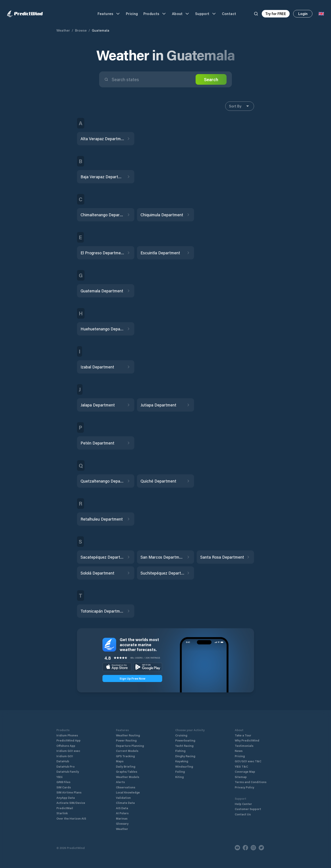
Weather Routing (128, 735)
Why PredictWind (247, 740)
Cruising (181, 735)
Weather (63, 30)
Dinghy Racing (185, 756)
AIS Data (122, 808)
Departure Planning (130, 746)
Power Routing (126, 740)
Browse (81, 30)
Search (211, 79)
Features (109, 14)
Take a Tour (243, 735)
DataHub (63, 761)
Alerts (120, 782)
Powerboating (185, 740)
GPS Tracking (125, 756)
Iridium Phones (67, 735)
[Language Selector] (321, 14)
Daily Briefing (126, 766)
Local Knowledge (128, 792)
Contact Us (243, 814)
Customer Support (248, 809)
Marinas (122, 818)
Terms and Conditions (251, 782)
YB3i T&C (241, 766)
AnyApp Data (66, 798)
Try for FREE (276, 14)
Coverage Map (245, 771)
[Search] (256, 14)
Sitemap (241, 777)
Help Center (243, 804)
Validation (123, 798)
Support (206, 14)
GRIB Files (63, 782)
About (181, 14)
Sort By (240, 106)
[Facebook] (245, 848)
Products (155, 14)
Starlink (62, 813)
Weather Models (128, 777)
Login (303, 14)
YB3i (60, 777)
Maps (120, 761)
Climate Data (125, 803)
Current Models (127, 751)
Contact (229, 14)
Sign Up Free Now (132, 678)
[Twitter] (261, 848)
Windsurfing (184, 766)
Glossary (122, 823)
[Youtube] (237, 848)
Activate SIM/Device (71, 803)
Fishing (180, 751)
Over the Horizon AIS (71, 818)
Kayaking (182, 761)
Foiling (180, 771)
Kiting (179, 777)
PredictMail (65, 808)
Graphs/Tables (127, 771)
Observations (126, 787)
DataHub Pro (65, 766)
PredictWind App (68, 740)
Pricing (132, 14)
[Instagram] (253, 848)
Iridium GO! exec (68, 751)
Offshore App (66, 746)
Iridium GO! (65, 756)
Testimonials (244, 746)
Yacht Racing (184, 746)
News (239, 751)
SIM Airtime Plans (69, 792)
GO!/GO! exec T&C (248, 761)
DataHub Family (68, 771)
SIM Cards (64, 787)
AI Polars (122, 813)
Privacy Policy (244, 787)
